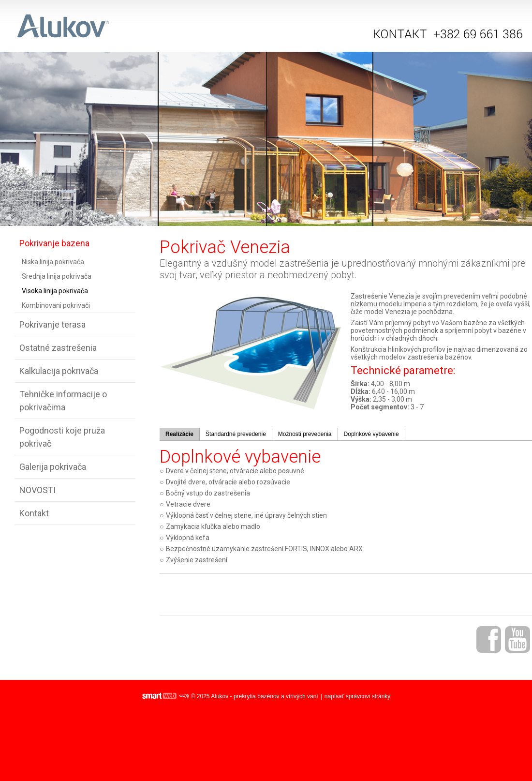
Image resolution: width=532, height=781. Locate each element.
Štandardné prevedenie (236, 434)
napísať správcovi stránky (358, 696)
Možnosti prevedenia (305, 434)
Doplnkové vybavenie (371, 434)
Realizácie (179, 434)
